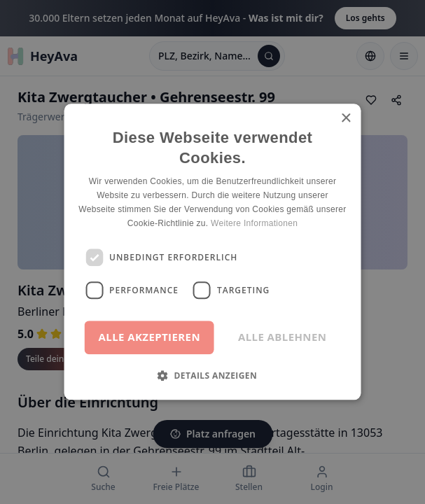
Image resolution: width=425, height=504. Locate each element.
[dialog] (212, 252)
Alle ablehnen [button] (282, 337)
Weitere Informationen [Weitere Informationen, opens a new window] (254, 223)
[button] (212, 376)
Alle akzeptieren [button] (149, 337)
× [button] (346, 119)
